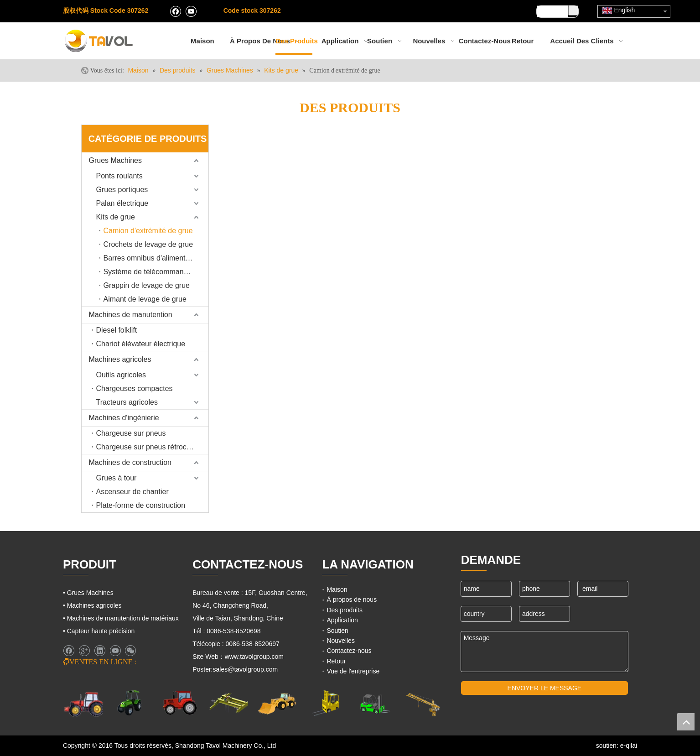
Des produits (345, 610)
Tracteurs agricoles (127, 402)
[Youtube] (191, 11)
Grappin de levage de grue (147, 285)
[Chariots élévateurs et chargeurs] (374, 704)
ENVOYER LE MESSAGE (545, 688)
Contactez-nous (349, 651)
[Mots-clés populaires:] (573, 10)
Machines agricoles (120, 359)
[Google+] (84, 651)
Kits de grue (116, 217)
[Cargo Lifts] (326, 704)
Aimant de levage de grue (145, 299)
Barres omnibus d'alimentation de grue (156, 258)
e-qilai (629, 746)
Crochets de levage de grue (148, 244)
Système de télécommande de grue (156, 272)
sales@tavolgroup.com (246, 669)
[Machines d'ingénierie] (277, 703)
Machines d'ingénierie (124, 418)
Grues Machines (116, 160)
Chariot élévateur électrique (141, 344)
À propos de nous (352, 600)
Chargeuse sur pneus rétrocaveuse (152, 447)
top (686, 722)
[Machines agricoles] (84, 704)
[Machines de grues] (423, 704)
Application (342, 620)
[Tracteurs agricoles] (180, 703)
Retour (336, 661)
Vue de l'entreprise (353, 671)
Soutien (337, 631)
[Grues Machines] (229, 703)
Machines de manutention (131, 315)
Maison (337, 589)
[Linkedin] (100, 651)
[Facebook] (175, 11)
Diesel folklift (117, 330)
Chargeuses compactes (135, 388)
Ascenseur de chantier (132, 492)
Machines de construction (130, 462)
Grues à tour (117, 478)
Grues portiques (122, 190)
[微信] (130, 651)
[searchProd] (552, 11)
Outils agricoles (121, 375)
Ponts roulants (119, 176)
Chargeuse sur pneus (131, 433)
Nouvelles (340, 641)
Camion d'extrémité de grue (148, 231)
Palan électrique (122, 203)
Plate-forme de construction (141, 505)
